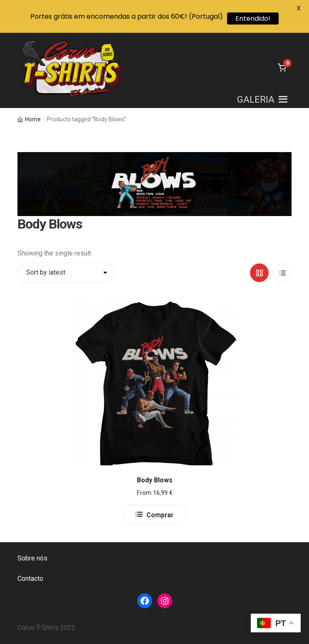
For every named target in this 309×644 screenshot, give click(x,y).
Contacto (30, 579)
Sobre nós (32, 558)
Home (33, 119)
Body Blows (155, 480)
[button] (256, 100)
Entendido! (253, 18)
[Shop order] (66, 273)
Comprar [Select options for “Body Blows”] (160, 515)
